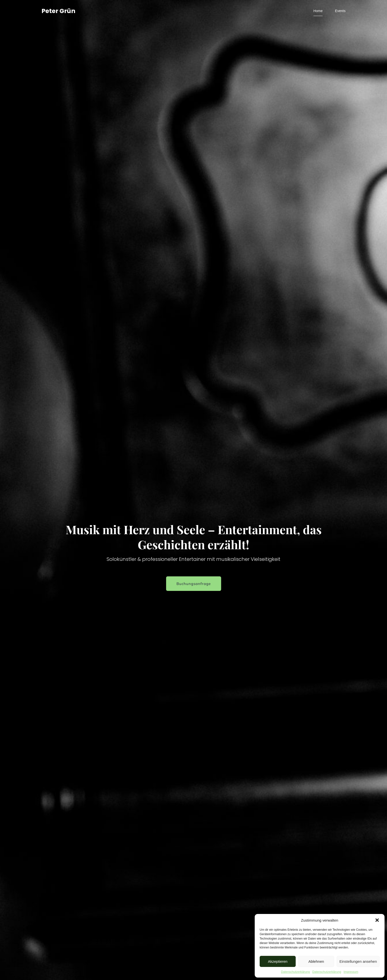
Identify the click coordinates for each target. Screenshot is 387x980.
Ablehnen (316, 961)
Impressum (351, 972)
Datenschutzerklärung (296, 972)
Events (340, 11)
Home (318, 11)
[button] (377, 920)
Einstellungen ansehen (358, 961)
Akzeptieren (278, 961)
